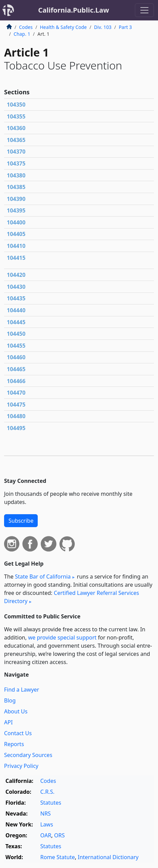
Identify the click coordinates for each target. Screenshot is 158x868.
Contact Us (18, 733)
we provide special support (62, 637)
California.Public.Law (74, 10)
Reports (14, 744)
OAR (46, 835)
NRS (46, 814)
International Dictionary (108, 857)
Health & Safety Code (63, 27)
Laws (47, 824)
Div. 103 (103, 27)
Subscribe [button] (21, 521)
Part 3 (125, 27)
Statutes (51, 803)
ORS (59, 835)
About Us (16, 711)
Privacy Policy (21, 766)
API (8, 722)
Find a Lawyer (22, 690)
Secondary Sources (28, 755)
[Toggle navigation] (144, 10)
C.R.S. (48, 792)
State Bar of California (43, 577)
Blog (10, 700)
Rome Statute (58, 857)
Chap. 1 (22, 34)
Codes (26, 27)
